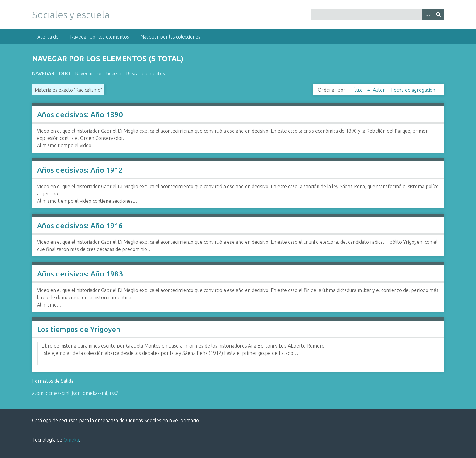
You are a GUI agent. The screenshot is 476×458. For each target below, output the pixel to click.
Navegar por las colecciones (170, 37)
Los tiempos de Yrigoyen (79, 329)
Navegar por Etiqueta (98, 73)
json (76, 393)
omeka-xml (95, 393)
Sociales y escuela (71, 15)
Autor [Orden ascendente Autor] (379, 90)
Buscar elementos (145, 73)
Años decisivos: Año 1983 (80, 274)
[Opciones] (427, 14)
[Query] (377, 14)
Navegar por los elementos (100, 37)
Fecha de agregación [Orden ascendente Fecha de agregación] (413, 90)
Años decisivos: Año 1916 (80, 226)
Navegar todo (51, 73)
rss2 (114, 393)
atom (38, 393)
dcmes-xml (58, 393)
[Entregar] (438, 14)
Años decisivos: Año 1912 (80, 170)
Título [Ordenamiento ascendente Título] (357, 90)
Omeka (71, 440)
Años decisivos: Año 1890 (80, 115)
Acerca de (48, 37)
